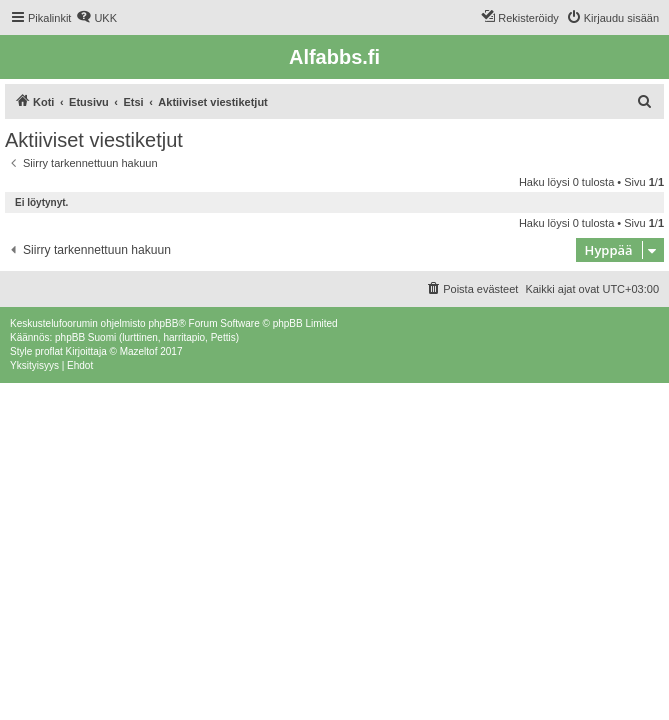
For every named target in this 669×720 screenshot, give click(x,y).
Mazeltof (139, 351)
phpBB (163, 323)
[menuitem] (96, 18)
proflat (49, 351)
